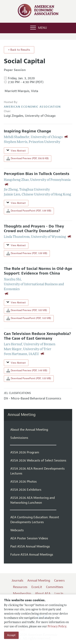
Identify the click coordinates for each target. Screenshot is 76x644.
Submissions (19, 438)
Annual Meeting (22, 415)
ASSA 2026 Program (25, 452)
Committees (55, 587)
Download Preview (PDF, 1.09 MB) (27, 253)
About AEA (43, 594)
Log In (59, 594)
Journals (17, 581)
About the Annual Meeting (29, 430)
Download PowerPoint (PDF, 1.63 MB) (29, 318)
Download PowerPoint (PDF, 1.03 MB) (29, 379)
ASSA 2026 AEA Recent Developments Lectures (37, 471)
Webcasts (17, 530)
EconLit (37, 587)
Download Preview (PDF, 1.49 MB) (27, 371)
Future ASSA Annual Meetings (32, 555)
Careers (59, 581)
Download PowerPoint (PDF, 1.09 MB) (29, 211)
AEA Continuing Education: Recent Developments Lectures (35, 520)
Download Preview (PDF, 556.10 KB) (28, 159)
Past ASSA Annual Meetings (30, 546)
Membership (22, 594)
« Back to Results (19, 50)
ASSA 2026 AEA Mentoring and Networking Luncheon (33, 500)
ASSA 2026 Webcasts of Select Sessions (38, 460)
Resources (20, 587)
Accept (11, 635)
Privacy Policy (57, 627)
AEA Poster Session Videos (29, 538)
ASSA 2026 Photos (24, 482)
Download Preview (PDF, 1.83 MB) (27, 310)
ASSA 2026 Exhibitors (26, 490)
